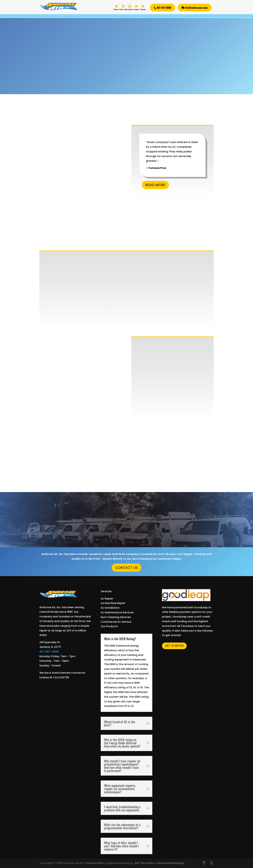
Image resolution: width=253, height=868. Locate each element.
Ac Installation (110, 608)
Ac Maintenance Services (117, 612)
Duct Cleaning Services (116, 617)
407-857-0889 (49, 652)
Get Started (174, 646)
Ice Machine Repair (113, 603)
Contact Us (126, 568)
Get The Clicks (144, 863)
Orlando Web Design (170, 863)
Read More (155, 185)
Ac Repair (107, 599)
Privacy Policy (95, 863)
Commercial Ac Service (116, 622)
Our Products (109, 626)
